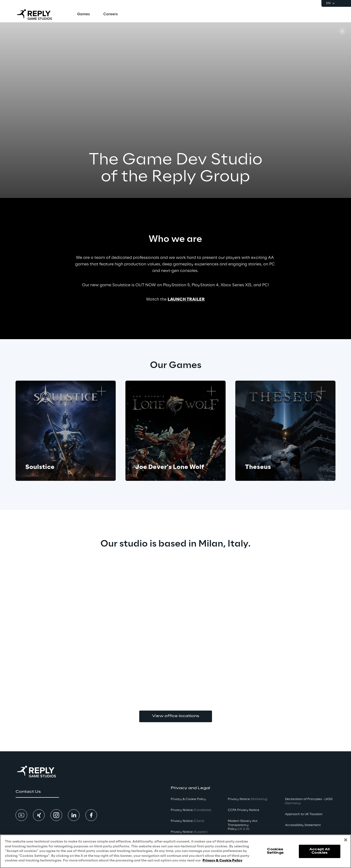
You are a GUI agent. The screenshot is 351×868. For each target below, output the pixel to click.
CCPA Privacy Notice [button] (244, 810)
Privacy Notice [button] (191, 810)
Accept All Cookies (319, 851)
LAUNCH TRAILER (186, 299)
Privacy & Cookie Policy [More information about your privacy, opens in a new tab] (222, 861)
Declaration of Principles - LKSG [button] (309, 801)
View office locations (176, 716)
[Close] (346, 840)
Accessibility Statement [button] (303, 825)
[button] (37, 792)
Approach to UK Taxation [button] (304, 814)
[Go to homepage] (39, 15)
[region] (175, 851)
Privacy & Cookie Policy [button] (188, 799)
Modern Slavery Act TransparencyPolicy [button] (243, 825)
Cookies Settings (275, 851)
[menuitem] (83, 15)
